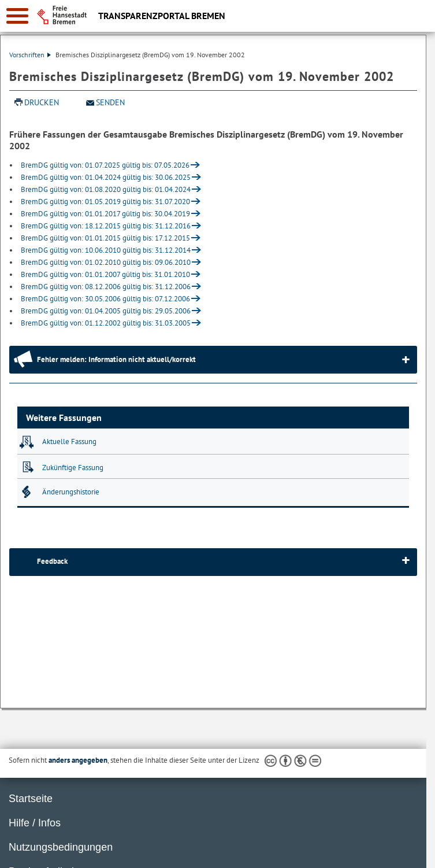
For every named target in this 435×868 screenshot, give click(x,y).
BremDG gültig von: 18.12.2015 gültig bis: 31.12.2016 (106, 226)
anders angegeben (78, 760)
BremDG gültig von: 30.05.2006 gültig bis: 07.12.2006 (105, 299)
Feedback (52, 561)
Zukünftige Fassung (73, 468)
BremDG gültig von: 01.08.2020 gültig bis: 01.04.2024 (106, 189)
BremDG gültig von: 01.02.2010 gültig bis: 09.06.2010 (106, 262)
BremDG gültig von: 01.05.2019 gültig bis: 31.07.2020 (105, 202)
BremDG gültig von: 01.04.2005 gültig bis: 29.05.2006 (106, 311)
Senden (110, 102)
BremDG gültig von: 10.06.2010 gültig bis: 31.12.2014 (106, 250)
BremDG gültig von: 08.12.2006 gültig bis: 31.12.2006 (106, 287)
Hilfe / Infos (35, 823)
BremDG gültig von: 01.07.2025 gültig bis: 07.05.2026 (105, 165)
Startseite (31, 799)
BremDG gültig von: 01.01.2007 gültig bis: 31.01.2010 (105, 274)
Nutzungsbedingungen (61, 847)
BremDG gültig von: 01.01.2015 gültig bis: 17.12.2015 (105, 238)
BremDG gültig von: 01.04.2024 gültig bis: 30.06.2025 (106, 177)
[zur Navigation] (17, 16)
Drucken (42, 102)
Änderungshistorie (71, 492)
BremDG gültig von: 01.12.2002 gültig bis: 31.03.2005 (106, 323)
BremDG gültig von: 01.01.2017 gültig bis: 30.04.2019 (105, 214)
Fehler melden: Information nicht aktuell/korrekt (116, 359)
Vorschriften (30, 55)
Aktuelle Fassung (69, 442)
